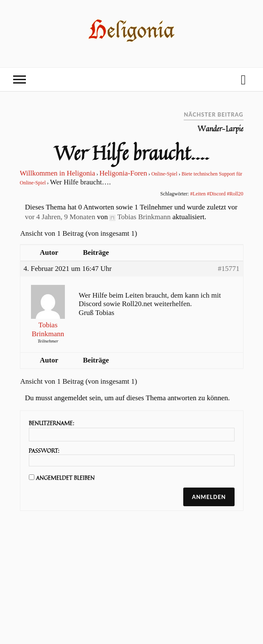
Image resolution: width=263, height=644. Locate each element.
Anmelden (209, 497)
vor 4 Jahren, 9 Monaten (60, 217)
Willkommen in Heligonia (58, 173)
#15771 (229, 269)
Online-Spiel (164, 174)
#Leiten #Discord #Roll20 (217, 194)
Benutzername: (52, 423)
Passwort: (44, 451)
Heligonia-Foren (123, 173)
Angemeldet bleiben (65, 478)
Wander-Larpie (221, 129)
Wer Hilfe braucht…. (131, 153)
